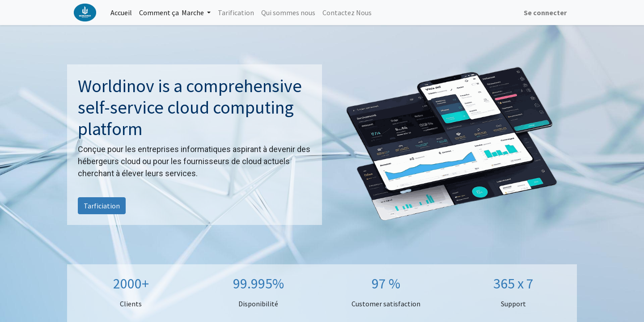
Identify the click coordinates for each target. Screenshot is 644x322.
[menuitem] (121, 13)
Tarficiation (102, 206)
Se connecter (545, 13)
